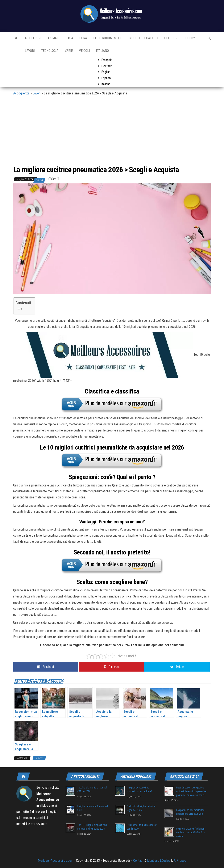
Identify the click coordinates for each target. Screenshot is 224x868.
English (106, 72)
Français (107, 60)
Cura (83, 38)
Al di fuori (33, 38)
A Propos (180, 861)
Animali (53, 38)
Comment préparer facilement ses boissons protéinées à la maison (191, 833)
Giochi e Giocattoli (143, 38)
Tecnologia (50, 51)
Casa (69, 38)
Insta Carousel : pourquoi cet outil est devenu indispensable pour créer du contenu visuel (191, 791)
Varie (69, 51)
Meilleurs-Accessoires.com (56, 861)
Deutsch (107, 66)
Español (106, 78)
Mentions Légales (159, 861)
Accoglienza (21, 93)
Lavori (30, 51)
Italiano (102, 51)
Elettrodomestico (108, 38)
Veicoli (84, 51)
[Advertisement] (112, 132)
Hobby (190, 38)
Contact (138, 861)
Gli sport (172, 38)
